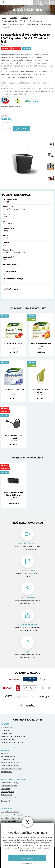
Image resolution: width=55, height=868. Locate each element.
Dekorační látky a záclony (10, 783)
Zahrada (13, 18)
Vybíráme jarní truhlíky (8, 821)
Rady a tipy (6, 809)
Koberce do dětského (8, 739)
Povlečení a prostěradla (9, 786)
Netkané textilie (6, 772)
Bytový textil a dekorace (14, 779)
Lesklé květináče (33, 21)
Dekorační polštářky (8, 792)
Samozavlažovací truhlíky (9, 766)
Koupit (24, 129)
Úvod (4, 18)
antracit (5, 238)
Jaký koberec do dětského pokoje (13, 815)
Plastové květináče (7, 760)
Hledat (36, 3)
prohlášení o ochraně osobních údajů (29, 848)
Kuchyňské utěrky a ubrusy (10, 798)
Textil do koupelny (7, 795)
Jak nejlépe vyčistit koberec (10, 818)
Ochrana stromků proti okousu (11, 769)
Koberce (5, 724)
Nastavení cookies (27, 864)
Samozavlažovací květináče (12, 21)
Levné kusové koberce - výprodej (12, 743)
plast (5, 245)
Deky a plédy (5, 789)
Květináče (25, 18)
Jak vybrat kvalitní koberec (10, 812)
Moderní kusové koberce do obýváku (14, 736)
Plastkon (6, 216)
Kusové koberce (7, 727)
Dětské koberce (7, 733)
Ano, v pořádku (27, 858)
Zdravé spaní (5, 801)
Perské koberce (6, 730)
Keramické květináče (8, 756)
